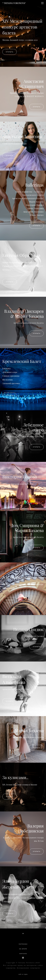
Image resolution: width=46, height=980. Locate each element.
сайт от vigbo (23, 974)
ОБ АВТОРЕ (23, 949)
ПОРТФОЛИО (23, 944)
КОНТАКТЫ (23, 954)
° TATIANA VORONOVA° (14, 3)
